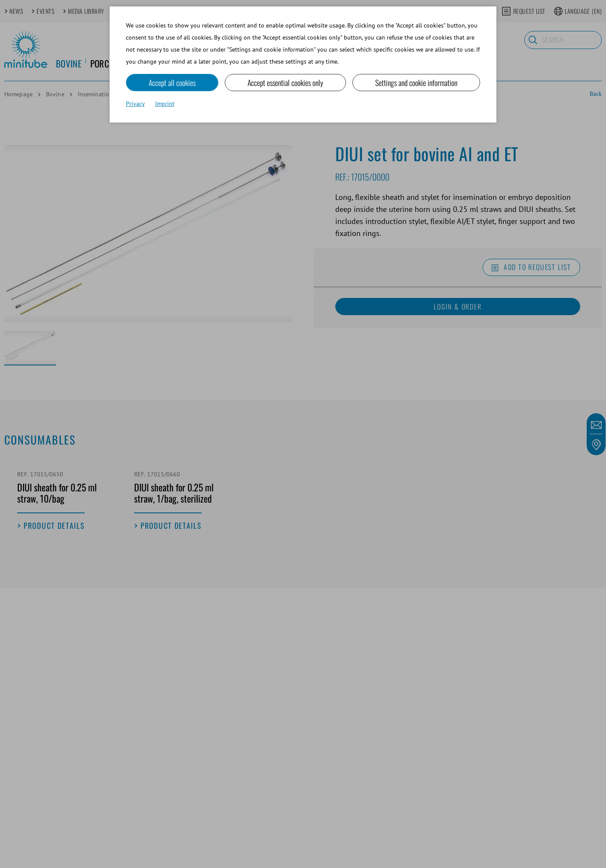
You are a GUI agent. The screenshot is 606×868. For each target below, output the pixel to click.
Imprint (165, 104)
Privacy (135, 104)
